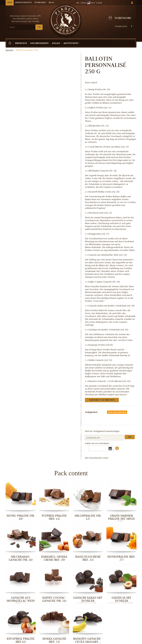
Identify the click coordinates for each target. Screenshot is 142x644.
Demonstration (23, 3)
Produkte (21, 43)
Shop (10, 3)
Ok (130, 437)
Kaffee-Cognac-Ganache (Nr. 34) (104, 282)
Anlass (56, 43)
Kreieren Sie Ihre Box (125, 41)
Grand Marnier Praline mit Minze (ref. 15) (108, 147)
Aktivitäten (71, 43)
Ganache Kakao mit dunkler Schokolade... (88, 601)
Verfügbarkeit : (92, 412)
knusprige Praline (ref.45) (101, 345)
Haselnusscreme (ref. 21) (100, 213)
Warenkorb (123, 18)
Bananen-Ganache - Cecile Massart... (88, 640)
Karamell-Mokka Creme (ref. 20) (104, 192)
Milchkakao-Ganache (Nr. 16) (102, 171)
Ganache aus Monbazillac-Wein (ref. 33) (107, 255)
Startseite (9, 50)
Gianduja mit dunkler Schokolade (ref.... (121, 601)
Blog (51, 3)
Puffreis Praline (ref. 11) (100, 107)
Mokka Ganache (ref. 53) (100, 360)
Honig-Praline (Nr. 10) (99, 89)
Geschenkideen (39, 43)
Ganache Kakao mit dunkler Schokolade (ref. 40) (111, 306)
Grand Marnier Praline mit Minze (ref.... (121, 519)
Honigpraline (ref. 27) (99, 234)
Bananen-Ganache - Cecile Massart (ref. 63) (109, 381)
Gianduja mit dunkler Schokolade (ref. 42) (108, 330)
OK (39, 27)
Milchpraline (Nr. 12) (98, 126)
